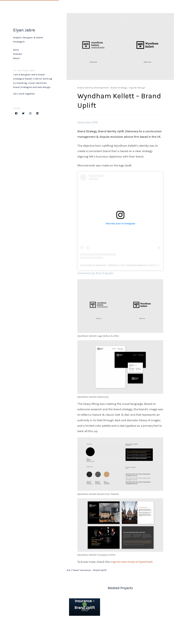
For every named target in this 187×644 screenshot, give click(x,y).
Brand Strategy (119, 88)
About (16, 58)
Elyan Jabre (24, 30)
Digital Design (137, 88)
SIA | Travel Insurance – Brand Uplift (87, 570)
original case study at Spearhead (131, 562)
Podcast (18, 54)
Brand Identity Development (93, 88)
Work (16, 50)
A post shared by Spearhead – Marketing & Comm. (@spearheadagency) (113, 265)
